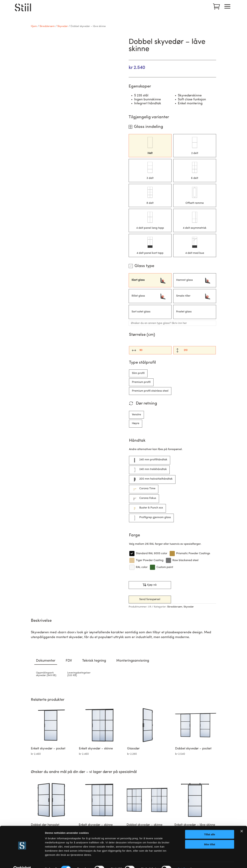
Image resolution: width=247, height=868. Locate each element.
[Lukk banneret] (242, 824)
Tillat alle (210, 827)
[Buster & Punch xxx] (147, 508)
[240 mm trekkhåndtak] (149, 470)
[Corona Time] (144, 489)
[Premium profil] (141, 382)
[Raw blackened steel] (182, 560)
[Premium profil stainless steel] (150, 391)
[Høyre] (136, 424)
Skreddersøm (47, 26)
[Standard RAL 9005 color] (148, 554)
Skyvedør (63, 26)
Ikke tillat (210, 837)
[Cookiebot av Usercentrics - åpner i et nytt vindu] (22, 861)
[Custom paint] (161, 567)
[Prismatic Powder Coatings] (190, 554)
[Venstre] (136, 415)
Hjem (34, 26)
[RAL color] (138, 567)
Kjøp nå (150, 585)
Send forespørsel (150, 599)
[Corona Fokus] (144, 499)
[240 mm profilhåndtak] (150, 460)
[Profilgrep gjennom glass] (151, 518)
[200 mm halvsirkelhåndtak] (152, 479)
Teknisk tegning (94, 661)
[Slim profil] (138, 373)
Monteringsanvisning (133, 661)
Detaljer (183, 861)
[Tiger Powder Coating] (146, 560)
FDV (69, 661)
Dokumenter (46, 661)
